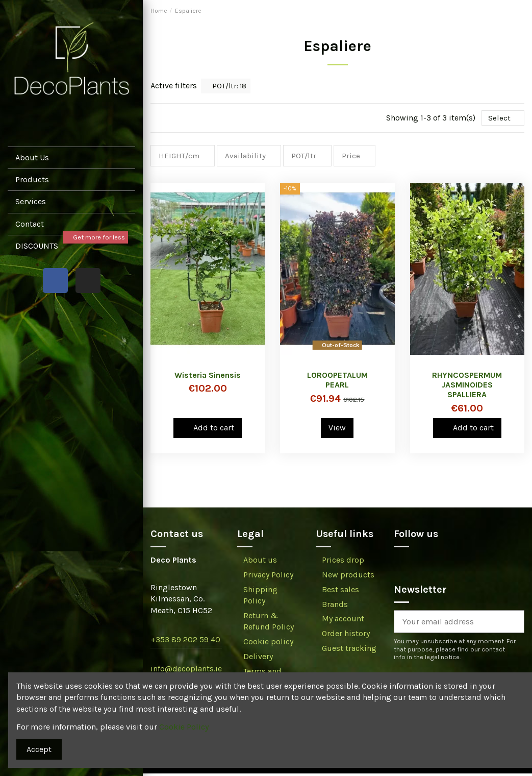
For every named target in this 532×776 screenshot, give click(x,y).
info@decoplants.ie (186, 672)
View (337, 430)
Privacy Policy (268, 577)
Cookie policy (268, 645)
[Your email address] (447, 625)
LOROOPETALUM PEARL (337, 382)
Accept (39, 749)
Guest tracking (349, 651)
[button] (71, 201)
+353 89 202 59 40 (185, 642)
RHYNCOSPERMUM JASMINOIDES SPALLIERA (467, 387)
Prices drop (343, 563)
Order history (346, 636)
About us (260, 563)
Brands (335, 607)
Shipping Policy (260, 598)
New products (348, 577)
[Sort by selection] (502, 118)
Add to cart (208, 430)
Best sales (340, 592)
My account (343, 622)
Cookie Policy (184, 727)
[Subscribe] (512, 625)
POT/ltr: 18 (226, 86)
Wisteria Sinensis (208, 378)
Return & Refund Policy (269, 624)
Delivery (258, 659)
